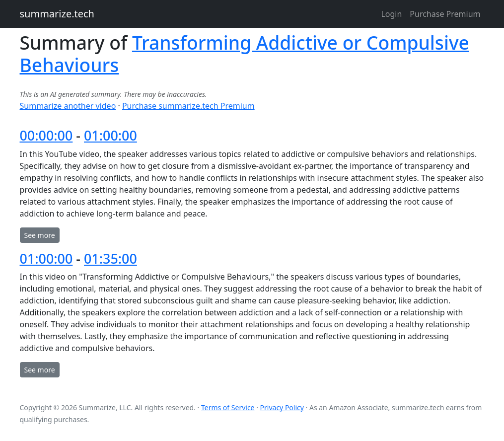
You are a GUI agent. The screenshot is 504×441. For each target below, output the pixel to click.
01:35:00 (110, 258)
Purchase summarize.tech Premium (188, 106)
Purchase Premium (445, 14)
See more (40, 235)
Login (391, 14)
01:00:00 (110, 135)
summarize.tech (57, 14)
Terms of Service (228, 407)
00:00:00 (46, 135)
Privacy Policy (282, 407)
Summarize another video (68, 106)
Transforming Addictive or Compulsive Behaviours (245, 54)
